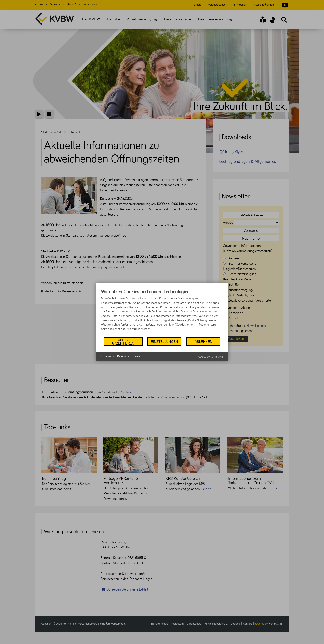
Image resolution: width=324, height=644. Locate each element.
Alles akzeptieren (123, 342)
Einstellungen (164, 342)
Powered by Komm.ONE (210, 357)
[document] (162, 313)
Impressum (107, 356)
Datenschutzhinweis (129, 356)
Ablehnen (203, 342)
